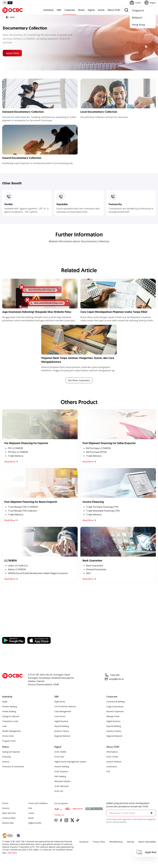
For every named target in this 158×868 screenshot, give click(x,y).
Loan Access (60, 716)
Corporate (70, 10)
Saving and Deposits (11, 752)
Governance (112, 767)
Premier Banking (9, 706)
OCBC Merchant (61, 786)
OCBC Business (61, 771)
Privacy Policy (99, 842)
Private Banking (9, 711)
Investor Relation (114, 762)
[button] (151, 813)
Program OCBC (9, 741)
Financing (6, 757)
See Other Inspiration (79, 380)
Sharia (81, 10)
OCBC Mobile (60, 752)
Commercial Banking (116, 702)
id (5, 3)
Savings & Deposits (11, 716)
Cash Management (63, 711)
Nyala (5, 702)
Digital (91, 10)
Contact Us (59, 815)
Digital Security (35, 823)
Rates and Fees (9, 813)
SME (59, 10)
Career (31, 813)
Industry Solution (114, 731)
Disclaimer (84, 842)
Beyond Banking (62, 726)
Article (101, 10)
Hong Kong (138, 25)
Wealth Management (11, 731)
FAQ (30, 808)
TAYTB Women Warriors (65, 706)
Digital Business (61, 721)
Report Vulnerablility (147, 842)
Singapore (138, 10)
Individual (48, 10)
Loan (4, 726)
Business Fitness (62, 731)
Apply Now (12, 53)
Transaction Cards (10, 721)
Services (6, 762)
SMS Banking (60, 776)
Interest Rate (8, 823)
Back (10, 17)
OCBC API (59, 791)
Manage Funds (113, 716)
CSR (108, 771)
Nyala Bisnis (60, 702)
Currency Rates (9, 818)
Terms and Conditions (38, 803)
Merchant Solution (62, 781)
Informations (112, 752)
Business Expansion (115, 711)
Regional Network (62, 736)
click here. (12, 853)
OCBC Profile (112, 757)
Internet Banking (62, 767)
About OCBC (114, 10)
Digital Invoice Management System (70, 762)
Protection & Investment (13, 767)
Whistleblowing (116, 842)
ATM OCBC (59, 757)
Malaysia (137, 17)
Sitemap (130, 842)
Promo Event (8, 736)
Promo (5, 803)
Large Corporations (115, 706)
